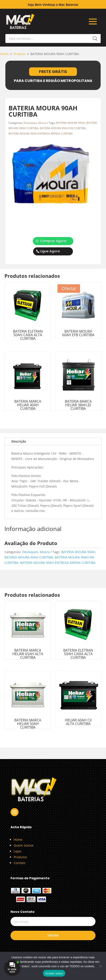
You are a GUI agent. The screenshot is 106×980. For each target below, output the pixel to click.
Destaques (30, 123)
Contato (19, 863)
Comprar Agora (53, 241)
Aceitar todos (54, 973)
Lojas (17, 851)
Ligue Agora (50, 251)
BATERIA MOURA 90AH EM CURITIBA (63, 128)
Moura (42, 123)
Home (18, 840)
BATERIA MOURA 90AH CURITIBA (29, 557)
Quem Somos (24, 845)
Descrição (19, 441)
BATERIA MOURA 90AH (71, 123)
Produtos (20, 857)
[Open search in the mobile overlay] (53, 39)
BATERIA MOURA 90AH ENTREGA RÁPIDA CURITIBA (41, 134)
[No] (100, 966)
